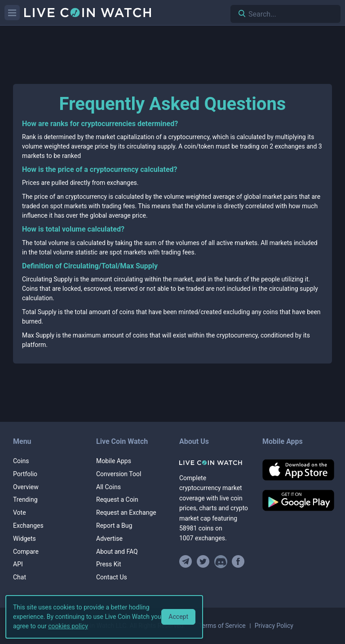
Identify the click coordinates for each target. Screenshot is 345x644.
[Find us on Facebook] (238, 562)
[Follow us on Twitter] (203, 562)
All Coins (108, 487)
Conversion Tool (119, 474)
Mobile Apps (114, 461)
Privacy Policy (274, 626)
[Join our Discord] (221, 562)
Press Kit (109, 564)
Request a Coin (117, 499)
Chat (20, 577)
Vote (20, 513)
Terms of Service (222, 626)
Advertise (109, 539)
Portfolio (25, 474)
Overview (26, 487)
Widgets (24, 539)
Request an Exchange (126, 513)
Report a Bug (114, 526)
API (18, 564)
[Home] (214, 463)
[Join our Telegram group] (187, 562)
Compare (26, 552)
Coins (21, 461)
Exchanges (28, 526)
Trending (25, 499)
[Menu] (12, 13)
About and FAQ (117, 552)
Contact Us (112, 577)
